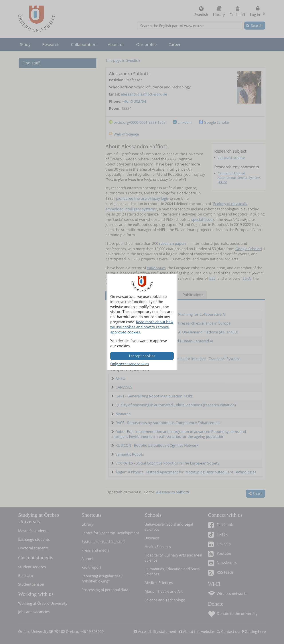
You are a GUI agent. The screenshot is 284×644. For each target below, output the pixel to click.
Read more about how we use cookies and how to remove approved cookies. (142, 327)
